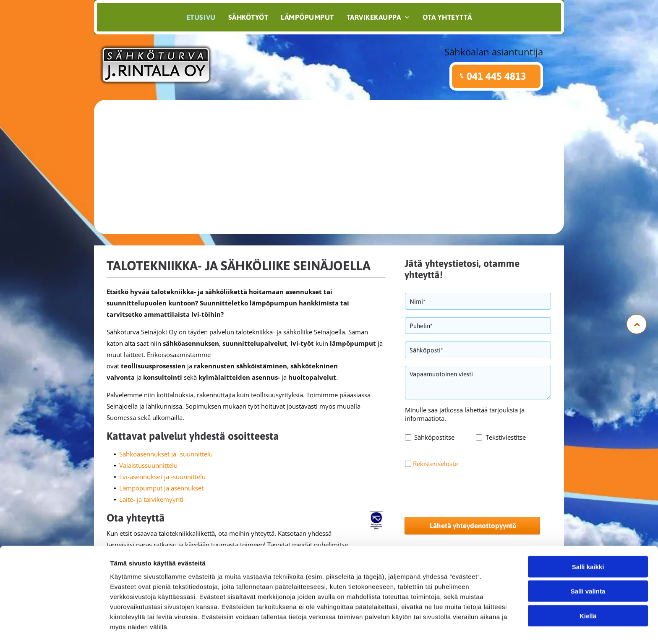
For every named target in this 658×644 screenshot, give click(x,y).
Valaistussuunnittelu (148, 465)
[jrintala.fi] (329, 167)
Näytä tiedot (449, 627)
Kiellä (588, 589)
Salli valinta (588, 564)
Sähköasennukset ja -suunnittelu (166, 454)
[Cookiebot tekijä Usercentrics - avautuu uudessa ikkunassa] (54, 628)
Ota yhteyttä (136, 518)
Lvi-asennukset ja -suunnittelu (162, 477)
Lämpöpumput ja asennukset (161, 488)
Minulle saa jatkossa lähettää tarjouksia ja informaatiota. (465, 414)
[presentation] (469, 492)
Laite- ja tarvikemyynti (151, 499)
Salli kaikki (588, 540)
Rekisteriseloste (435, 464)
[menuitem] (201, 17)
